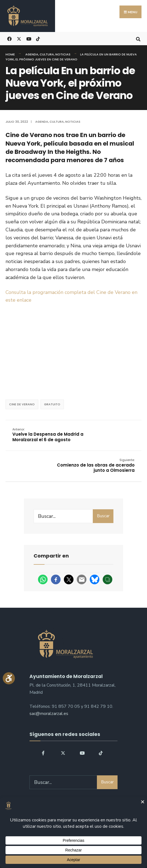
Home (10, 54)
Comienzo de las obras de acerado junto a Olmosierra (96, 465)
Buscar (103, 516)
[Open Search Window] (138, 38)
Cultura (47, 54)
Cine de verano (22, 404)
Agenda (32, 54)
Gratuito (52, 404)
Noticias (63, 54)
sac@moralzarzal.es (49, 714)
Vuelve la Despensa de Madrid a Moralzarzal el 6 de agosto (48, 435)
